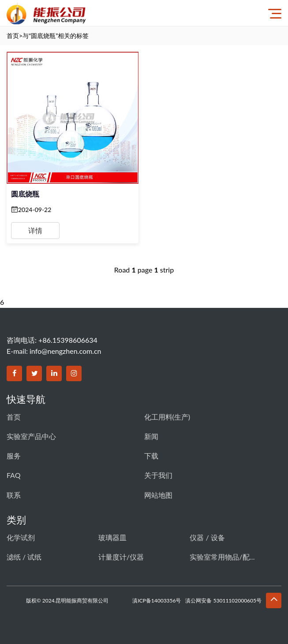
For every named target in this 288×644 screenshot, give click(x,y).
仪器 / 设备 (207, 537)
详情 (35, 230)
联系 (14, 495)
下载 (151, 456)
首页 (13, 36)
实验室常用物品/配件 (223, 557)
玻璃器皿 (112, 537)
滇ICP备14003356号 (157, 600)
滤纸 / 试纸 (24, 557)
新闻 (151, 436)
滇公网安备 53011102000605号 (223, 600)
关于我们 (158, 475)
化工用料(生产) (167, 417)
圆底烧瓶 (25, 194)
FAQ (13, 475)
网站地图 (158, 495)
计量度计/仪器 (121, 557)
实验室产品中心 (31, 436)
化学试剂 (21, 537)
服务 (14, 456)
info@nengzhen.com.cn (65, 351)
